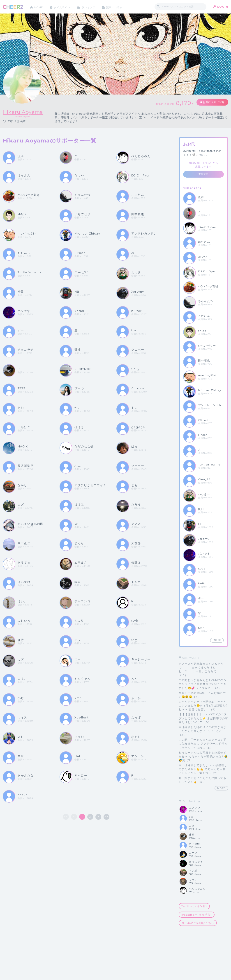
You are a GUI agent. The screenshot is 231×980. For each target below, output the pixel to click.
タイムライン (65, 7)
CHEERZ (13, 7)
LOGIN (223, 7)
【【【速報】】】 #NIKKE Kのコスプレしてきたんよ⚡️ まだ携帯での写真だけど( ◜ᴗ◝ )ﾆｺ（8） (203, 718)
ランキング (93, 7)
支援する (204, 174)
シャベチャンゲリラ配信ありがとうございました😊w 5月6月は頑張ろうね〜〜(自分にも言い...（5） (203, 706)
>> (106, 817)
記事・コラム (121, 7)
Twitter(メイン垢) (194, 906)
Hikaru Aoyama (25, 112)
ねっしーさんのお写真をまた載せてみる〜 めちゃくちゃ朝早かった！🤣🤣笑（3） (203, 756)
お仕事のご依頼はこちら (198, 923)
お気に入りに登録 (212, 103)
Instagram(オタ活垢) (197, 915)
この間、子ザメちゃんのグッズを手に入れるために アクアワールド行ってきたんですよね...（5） (203, 744)
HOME (39, 7)
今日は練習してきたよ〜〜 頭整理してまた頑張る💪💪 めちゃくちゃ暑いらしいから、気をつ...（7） (203, 769)
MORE (203, 155)
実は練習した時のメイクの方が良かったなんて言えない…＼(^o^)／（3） (202, 731)
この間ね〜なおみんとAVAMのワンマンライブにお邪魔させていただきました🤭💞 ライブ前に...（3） (203, 684)
